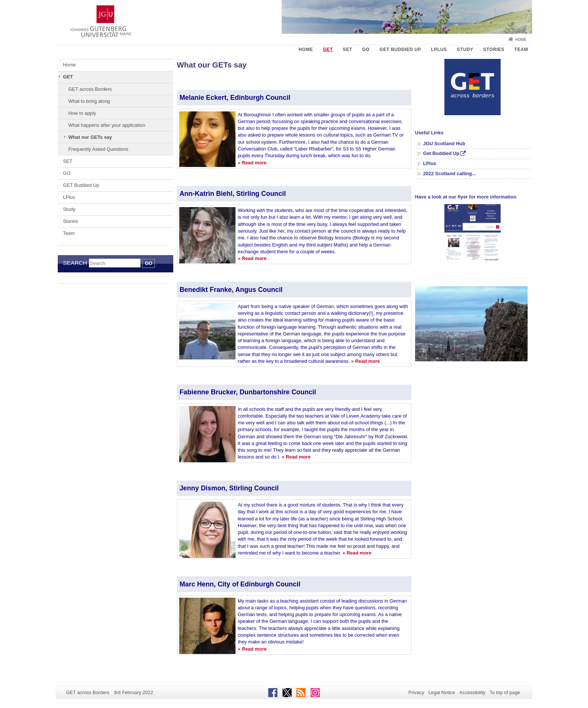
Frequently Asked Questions (98, 149)
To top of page (505, 692)
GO (366, 50)
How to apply (82, 113)
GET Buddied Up (400, 50)
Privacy (416, 692)
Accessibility (472, 692)
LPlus (439, 50)
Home (521, 40)
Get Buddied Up (441, 153)
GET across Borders (90, 89)
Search (75, 263)
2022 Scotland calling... (449, 174)
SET (347, 50)
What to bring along (89, 101)
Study (465, 50)
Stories (494, 50)
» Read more (252, 163)
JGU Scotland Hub (444, 144)
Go (148, 263)
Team (521, 50)
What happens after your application (107, 125)
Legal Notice (442, 692)
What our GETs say (90, 137)
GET (328, 50)
